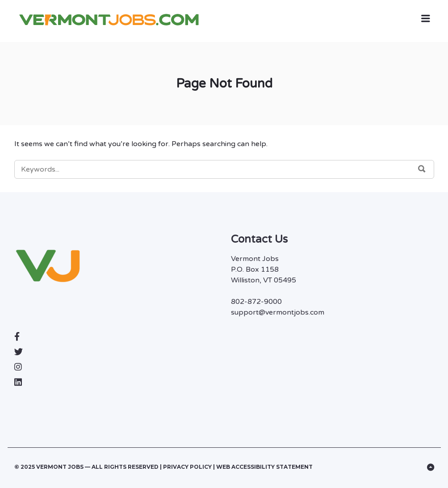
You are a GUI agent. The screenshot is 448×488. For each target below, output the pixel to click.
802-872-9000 (256, 302)
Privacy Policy (188, 467)
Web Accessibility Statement (264, 467)
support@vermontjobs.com (278, 312)
